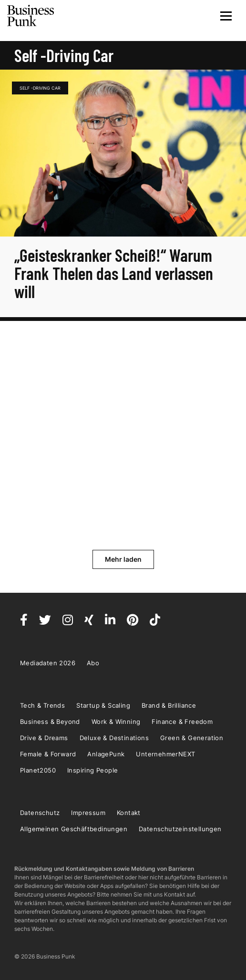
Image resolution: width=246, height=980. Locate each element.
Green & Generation (192, 738)
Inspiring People (92, 770)
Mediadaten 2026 (48, 663)
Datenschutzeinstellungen (180, 829)
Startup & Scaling (103, 705)
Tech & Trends (42, 705)
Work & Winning (116, 722)
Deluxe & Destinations (114, 738)
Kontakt (129, 813)
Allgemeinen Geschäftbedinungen (74, 829)
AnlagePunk (106, 754)
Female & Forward (48, 754)
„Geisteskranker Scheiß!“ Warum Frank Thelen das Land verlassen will (114, 273)
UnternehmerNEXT (165, 754)
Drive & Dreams (44, 738)
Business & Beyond (50, 722)
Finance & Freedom (182, 722)
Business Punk (31, 16)
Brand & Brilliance (169, 705)
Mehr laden (123, 559)
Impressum (88, 813)
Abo (93, 663)
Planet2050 (38, 770)
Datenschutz (40, 813)
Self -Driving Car (40, 88)
